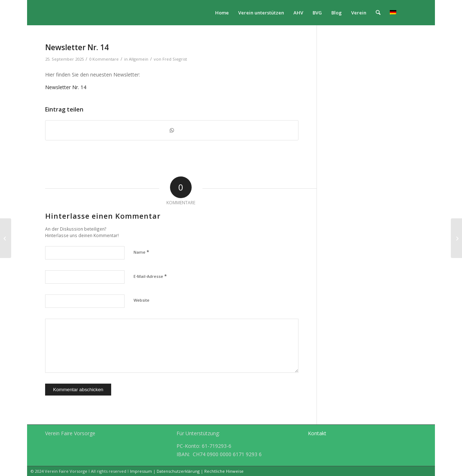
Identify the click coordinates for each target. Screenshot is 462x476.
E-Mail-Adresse (150, 276)
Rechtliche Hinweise (224, 471)
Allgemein (139, 59)
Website (141, 300)
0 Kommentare (104, 59)
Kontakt (317, 433)
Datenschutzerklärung (178, 471)
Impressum (141, 471)
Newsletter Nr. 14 (66, 87)
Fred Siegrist (175, 59)
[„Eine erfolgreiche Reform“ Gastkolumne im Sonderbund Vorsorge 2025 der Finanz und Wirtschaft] (6, 238)
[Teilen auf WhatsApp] (172, 130)
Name (141, 252)
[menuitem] (222, 13)
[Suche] (378, 13)
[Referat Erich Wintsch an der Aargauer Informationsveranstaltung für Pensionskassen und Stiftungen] (456, 238)
